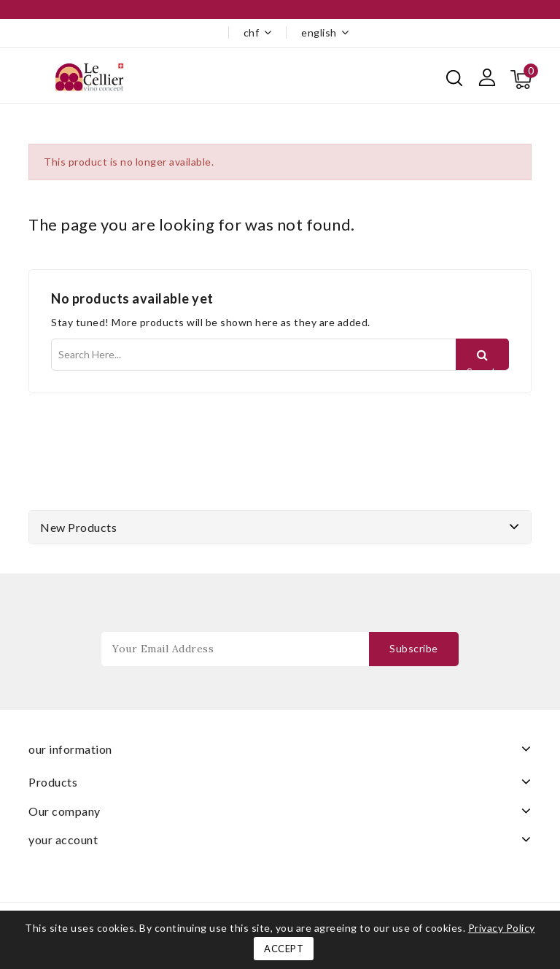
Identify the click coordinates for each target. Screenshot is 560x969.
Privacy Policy (502, 928)
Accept (284, 949)
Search (482, 368)
